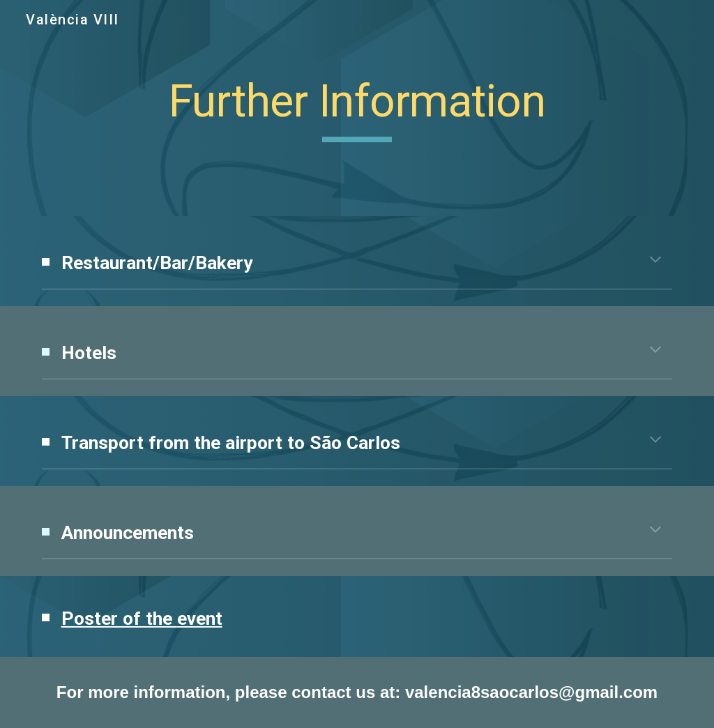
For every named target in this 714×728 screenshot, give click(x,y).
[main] (357, 108)
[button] (655, 261)
